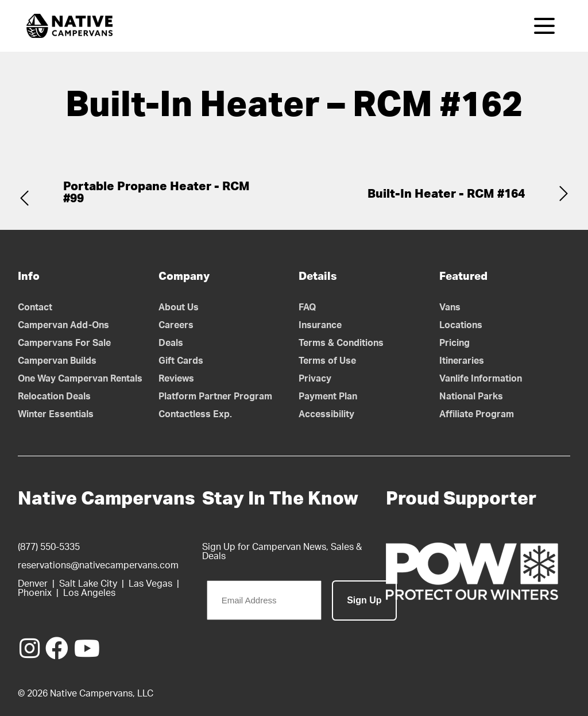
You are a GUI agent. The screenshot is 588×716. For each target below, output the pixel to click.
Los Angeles (89, 593)
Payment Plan (328, 397)
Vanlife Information (481, 379)
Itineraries (462, 361)
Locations (461, 325)
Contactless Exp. (195, 414)
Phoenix (35, 593)
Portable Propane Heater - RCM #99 (156, 193)
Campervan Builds (57, 361)
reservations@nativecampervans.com (98, 565)
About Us (179, 307)
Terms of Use (327, 361)
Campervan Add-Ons (63, 325)
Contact (35, 307)
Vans (450, 307)
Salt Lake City (88, 584)
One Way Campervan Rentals (80, 379)
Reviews (176, 379)
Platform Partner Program (215, 397)
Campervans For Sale (64, 343)
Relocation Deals (54, 397)
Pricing (454, 343)
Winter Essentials (56, 414)
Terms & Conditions (341, 343)
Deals (171, 343)
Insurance (320, 325)
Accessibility (326, 414)
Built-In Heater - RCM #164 (446, 194)
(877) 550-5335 (49, 547)
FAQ (307, 307)
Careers (176, 325)
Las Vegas (150, 584)
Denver (33, 584)
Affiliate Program (477, 414)
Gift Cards (181, 361)
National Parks (471, 397)
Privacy (315, 379)
